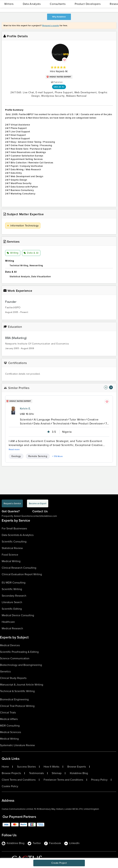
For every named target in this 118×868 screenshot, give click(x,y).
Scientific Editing (12, 609)
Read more (14, 449)
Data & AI (31, 253)
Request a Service (12, 503)
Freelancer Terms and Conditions (63, 780)
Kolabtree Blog (79, 773)
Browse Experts (77, 767)
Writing (13, 253)
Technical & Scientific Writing (17, 691)
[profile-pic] (13, 411)
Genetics (5, 671)
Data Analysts (32, 4)
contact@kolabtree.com (45, 516)
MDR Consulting (10, 726)
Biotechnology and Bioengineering (21, 665)
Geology (16, 456)
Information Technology (23, 226)
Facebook (53, 843)
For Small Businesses (14, 528)
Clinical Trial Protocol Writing (17, 706)
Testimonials (36, 773)
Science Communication (15, 658)
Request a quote (51, 26)
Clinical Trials (8, 712)
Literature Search (12, 602)
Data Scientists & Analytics (18, 535)
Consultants (58, 4)
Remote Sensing (38, 456)
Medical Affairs (9, 719)
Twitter (34, 843)
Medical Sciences (10, 732)
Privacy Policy (99, 780)
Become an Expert (38, 503)
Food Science (10, 555)
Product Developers (88, 4)
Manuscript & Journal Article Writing (22, 685)
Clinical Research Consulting (19, 568)
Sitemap (57, 773)
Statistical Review (12, 548)
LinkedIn (72, 843)
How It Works (51, 767)
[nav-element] (106, 387)
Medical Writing (11, 561)
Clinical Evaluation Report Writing (22, 574)
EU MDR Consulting (14, 583)
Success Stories (26, 767)
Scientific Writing (12, 589)
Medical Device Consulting (18, 615)
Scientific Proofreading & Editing (19, 652)
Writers (9, 4)
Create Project (59, 863)
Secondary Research (14, 596)
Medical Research (12, 628)
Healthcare (8, 622)
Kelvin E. (25, 408)
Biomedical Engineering (14, 699)
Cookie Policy (10, 786)
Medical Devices (10, 645)
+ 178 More (57, 456)
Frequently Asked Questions (17, 516)
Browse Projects (11, 773)
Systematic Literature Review (17, 745)
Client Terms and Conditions (19, 780)
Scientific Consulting (14, 542)
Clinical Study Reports (13, 678)
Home (5, 767)
